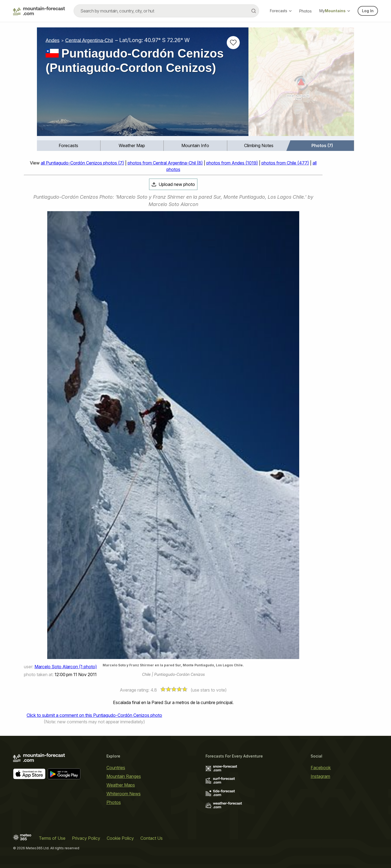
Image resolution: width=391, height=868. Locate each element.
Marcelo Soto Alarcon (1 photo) (66, 667)
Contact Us (152, 838)
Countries (116, 768)
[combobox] (166, 11)
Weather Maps (121, 785)
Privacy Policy (86, 838)
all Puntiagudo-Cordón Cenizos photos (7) (82, 163)
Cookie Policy (120, 838)
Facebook (321, 768)
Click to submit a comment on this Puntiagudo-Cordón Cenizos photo (94, 715)
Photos (305, 11)
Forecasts (281, 11)
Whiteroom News (124, 794)
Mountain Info (195, 145)
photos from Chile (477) (285, 163)
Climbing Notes (259, 145)
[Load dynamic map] (301, 84)
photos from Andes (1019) (232, 163)
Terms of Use (52, 838)
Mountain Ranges (124, 776)
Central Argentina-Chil (89, 40)
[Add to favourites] (233, 43)
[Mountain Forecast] (39, 11)
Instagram (320, 776)
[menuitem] (69, 146)
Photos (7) (322, 145)
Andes (53, 40)
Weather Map (132, 145)
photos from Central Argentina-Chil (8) (165, 163)
